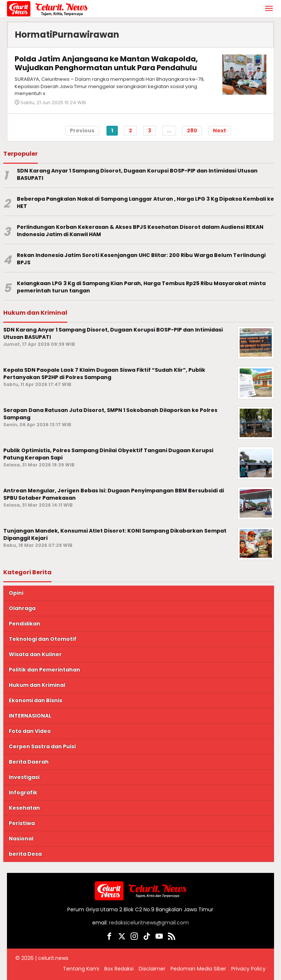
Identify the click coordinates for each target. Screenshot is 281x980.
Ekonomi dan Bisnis (35, 700)
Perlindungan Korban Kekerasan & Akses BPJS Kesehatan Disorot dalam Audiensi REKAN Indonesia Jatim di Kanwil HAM (140, 231)
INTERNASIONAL (30, 716)
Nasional (21, 839)
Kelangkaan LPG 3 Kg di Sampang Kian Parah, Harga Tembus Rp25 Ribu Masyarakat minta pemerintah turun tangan (141, 287)
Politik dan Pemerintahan (44, 670)
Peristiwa (22, 823)
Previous (82, 130)
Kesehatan (24, 808)
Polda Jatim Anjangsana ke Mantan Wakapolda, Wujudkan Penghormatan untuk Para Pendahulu (106, 63)
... (169, 130)
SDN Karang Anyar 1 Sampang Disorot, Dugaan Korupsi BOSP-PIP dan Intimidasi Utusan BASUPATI (137, 175)
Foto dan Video (30, 731)
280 (192, 130)
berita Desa (25, 854)
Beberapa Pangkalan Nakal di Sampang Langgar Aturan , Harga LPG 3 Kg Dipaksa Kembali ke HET (145, 203)
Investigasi (24, 777)
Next (220, 130)
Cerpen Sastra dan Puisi (42, 746)
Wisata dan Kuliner (35, 654)
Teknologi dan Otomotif (43, 639)
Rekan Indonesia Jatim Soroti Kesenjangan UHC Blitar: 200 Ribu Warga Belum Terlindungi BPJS (141, 259)
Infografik (23, 792)
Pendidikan (25, 624)
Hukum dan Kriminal (37, 685)
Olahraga (22, 608)
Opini (16, 593)
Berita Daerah (29, 762)
